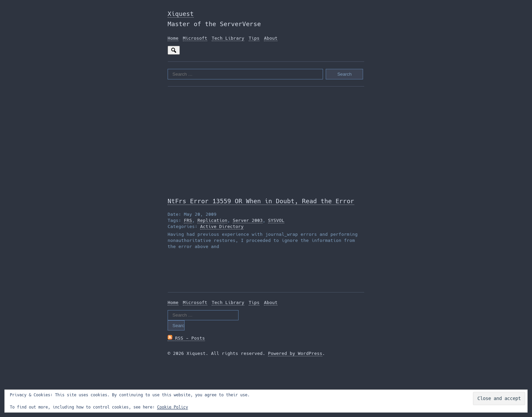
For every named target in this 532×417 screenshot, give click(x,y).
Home (173, 38)
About (271, 38)
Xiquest (181, 14)
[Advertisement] (266, 141)
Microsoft (195, 38)
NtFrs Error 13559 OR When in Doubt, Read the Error (261, 201)
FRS (188, 220)
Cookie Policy (173, 407)
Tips (254, 38)
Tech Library (228, 38)
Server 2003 (248, 220)
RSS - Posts (186, 338)
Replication (212, 220)
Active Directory (222, 226)
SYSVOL (276, 220)
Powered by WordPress (295, 353)
